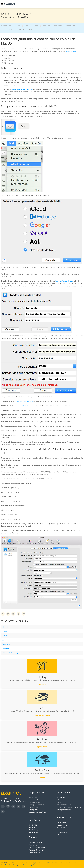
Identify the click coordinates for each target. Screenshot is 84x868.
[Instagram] (8, 806)
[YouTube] (24, 806)
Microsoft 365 (61, 797)
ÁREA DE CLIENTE (6, 26)
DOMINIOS (18, 26)
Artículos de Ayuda (62, 832)
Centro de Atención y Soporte (14, 801)
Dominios (5, 627)
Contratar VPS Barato (42, 715)
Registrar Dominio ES (36, 850)
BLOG (31, 29)
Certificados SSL (8, 648)
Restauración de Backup (64, 805)
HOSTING (27, 26)
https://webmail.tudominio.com (22, 89)
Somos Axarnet (61, 823)
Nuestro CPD (61, 827)
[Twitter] (13, 806)
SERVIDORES (46, 26)
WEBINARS (22, 29)
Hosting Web (33, 797)
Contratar (42, 778)
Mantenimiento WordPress (37, 812)
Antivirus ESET (61, 802)
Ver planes (42, 685)
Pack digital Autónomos (64, 810)
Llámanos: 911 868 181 (11, 798)
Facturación (6, 644)
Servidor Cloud (33, 830)
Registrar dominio (42, 747)
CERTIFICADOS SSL (71, 26)
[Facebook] (3, 806)
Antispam (60, 800)
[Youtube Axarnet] (24, 614)
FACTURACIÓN (58, 26)
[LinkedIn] (18, 806)
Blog (58, 830)
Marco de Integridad (29, 865)
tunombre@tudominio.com (65, 281)
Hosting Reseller (34, 807)
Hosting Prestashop (35, 802)
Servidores (6, 640)
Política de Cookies (47, 863)
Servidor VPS (33, 825)
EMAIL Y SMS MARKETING (8, 29)
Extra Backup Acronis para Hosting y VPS (69, 807)
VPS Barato (32, 827)
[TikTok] (3, 812)
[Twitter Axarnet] (8, 614)
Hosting (5, 631)
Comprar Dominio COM (37, 847)
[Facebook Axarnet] (3, 614)
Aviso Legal (32, 863)
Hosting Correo (34, 810)
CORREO (36, 26)
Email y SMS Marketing (10, 653)
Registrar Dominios (35, 843)
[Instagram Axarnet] (13, 614)
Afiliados (59, 835)
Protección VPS (34, 832)
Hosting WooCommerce (36, 805)
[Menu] (2, 4)
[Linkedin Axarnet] (18, 614)
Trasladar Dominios (35, 845)
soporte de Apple (71, 51)
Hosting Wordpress (35, 800)
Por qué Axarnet (62, 825)
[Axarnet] (10, 4)
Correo (4, 635)
